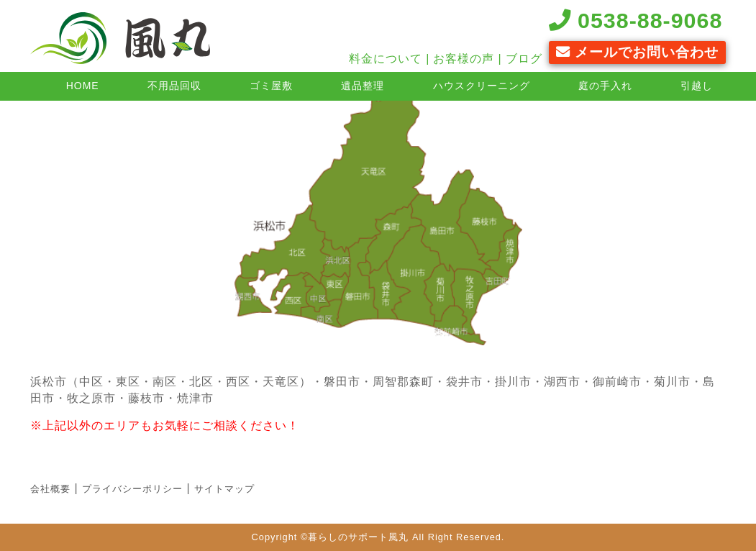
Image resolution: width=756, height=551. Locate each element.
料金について (386, 59)
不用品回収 (174, 86)
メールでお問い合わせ (637, 52)
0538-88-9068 (636, 20)
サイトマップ (224, 489)
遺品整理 (363, 86)
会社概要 (50, 489)
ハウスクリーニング (482, 86)
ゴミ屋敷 (271, 86)
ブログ (524, 59)
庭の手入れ (605, 86)
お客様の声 (464, 59)
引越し (697, 86)
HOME (83, 86)
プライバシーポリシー (132, 489)
